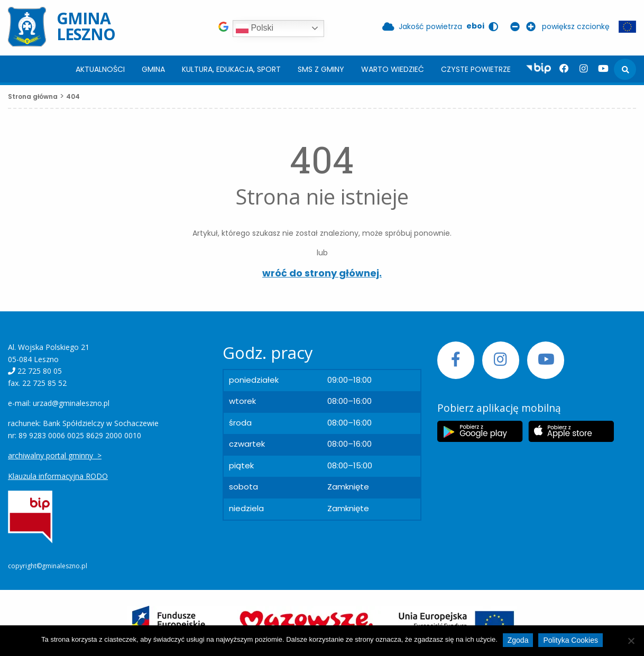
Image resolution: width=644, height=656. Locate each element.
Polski (255, 29)
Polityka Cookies (571, 640)
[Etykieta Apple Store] (571, 431)
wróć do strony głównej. (322, 273)
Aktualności (100, 69)
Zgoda (518, 640)
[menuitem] (100, 69)
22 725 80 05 (40, 371)
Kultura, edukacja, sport (231, 69)
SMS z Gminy (321, 69)
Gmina (153, 69)
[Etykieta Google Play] (480, 431)
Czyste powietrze (476, 69)
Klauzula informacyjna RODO (58, 476)
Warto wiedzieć (393, 69)
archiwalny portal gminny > (55, 455)
